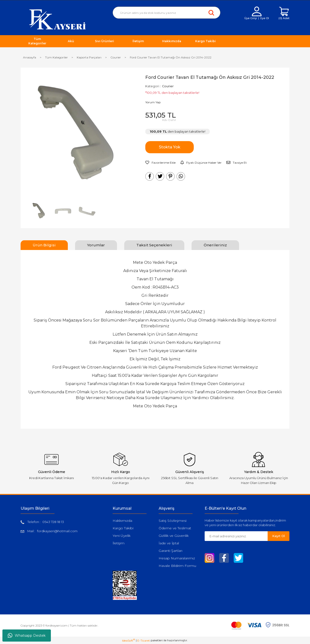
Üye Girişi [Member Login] (251, 18)
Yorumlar (96, 245)
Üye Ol (264, 18)
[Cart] (284, 13)
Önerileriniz (215, 245)
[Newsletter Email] (236, 536)
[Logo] (58, 19)
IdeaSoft (128, 640)
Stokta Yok (170, 147)
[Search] (167, 13)
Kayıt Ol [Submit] (279, 536)
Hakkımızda (122, 521)
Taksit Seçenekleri (154, 245)
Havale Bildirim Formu (177, 566)
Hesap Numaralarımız (177, 558)
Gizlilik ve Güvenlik (174, 536)
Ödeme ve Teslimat (175, 528)
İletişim (119, 543)
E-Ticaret (144, 640)
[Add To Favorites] (160, 163)
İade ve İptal (169, 543)
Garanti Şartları (170, 551)
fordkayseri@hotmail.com (57, 531)
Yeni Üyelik (122, 536)
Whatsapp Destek (27, 636)
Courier (168, 86)
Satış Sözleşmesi (173, 521)
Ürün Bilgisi (44, 245)
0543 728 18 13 (53, 522)
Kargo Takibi (123, 528)
